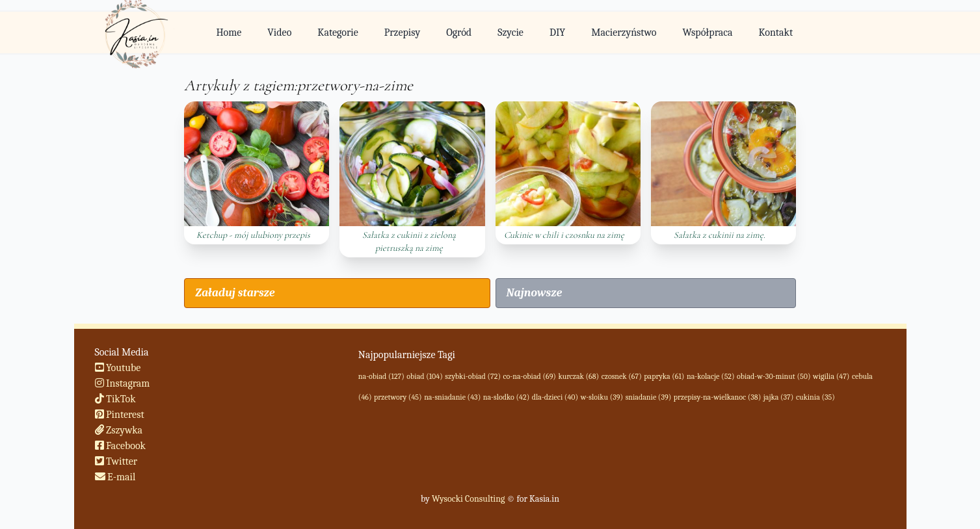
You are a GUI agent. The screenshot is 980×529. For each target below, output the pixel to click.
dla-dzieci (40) (555, 397)
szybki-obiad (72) (473, 376)
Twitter (116, 461)
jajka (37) (779, 397)
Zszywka (119, 430)
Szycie (510, 32)
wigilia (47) (831, 376)
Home (229, 32)
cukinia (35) (815, 397)
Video (279, 32)
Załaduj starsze (235, 293)
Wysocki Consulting (468, 499)
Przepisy (402, 32)
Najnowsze (535, 293)
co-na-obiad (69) (530, 376)
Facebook (121, 446)
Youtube (118, 368)
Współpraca (708, 32)
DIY (557, 32)
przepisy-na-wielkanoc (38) (717, 397)
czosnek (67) (622, 376)
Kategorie (338, 32)
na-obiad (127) (381, 376)
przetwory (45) (398, 397)
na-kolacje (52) (711, 376)
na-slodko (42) (506, 397)
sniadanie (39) (649, 397)
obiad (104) (424, 376)
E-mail (115, 477)
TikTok (115, 399)
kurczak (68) (578, 376)
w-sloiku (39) (602, 397)
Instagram (123, 383)
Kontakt (775, 32)
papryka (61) (664, 376)
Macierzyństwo (624, 32)
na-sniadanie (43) (452, 397)
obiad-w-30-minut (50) (774, 376)
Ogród (459, 32)
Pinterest (120, 415)
